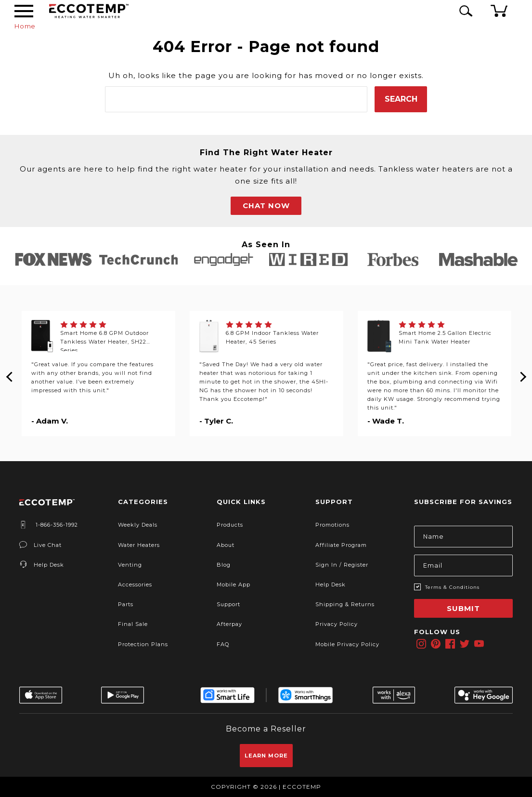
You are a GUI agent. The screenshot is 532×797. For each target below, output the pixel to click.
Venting (130, 565)
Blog (224, 565)
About (226, 545)
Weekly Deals (138, 525)
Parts (126, 604)
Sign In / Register (342, 565)
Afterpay (229, 624)
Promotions (332, 525)
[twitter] (465, 644)
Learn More (266, 756)
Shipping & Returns (345, 604)
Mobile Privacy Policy (347, 644)
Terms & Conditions (452, 587)
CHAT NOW (266, 206)
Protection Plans (143, 644)
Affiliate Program (341, 545)
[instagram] (421, 644)
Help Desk (42, 565)
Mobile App (234, 584)
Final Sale (133, 624)
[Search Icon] (464, 11)
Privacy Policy (337, 624)
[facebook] (450, 644)
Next (522, 373)
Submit (463, 608)
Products (230, 525)
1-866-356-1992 (49, 525)
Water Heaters (139, 545)
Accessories (135, 584)
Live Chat (40, 545)
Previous (10, 373)
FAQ (223, 644)
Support (228, 604)
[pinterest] (436, 644)
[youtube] (479, 644)
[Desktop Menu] (24, 11)
